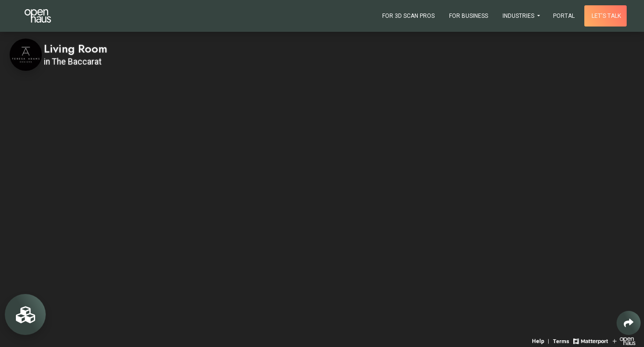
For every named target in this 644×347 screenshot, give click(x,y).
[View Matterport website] (590, 340)
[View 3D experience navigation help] (541, 340)
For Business (469, 16)
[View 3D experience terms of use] (562, 340)
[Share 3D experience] (629, 323)
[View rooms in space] (25, 314)
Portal (564, 16)
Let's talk (606, 16)
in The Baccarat (73, 62)
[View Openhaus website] (624, 340)
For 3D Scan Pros (408, 16)
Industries (519, 16)
